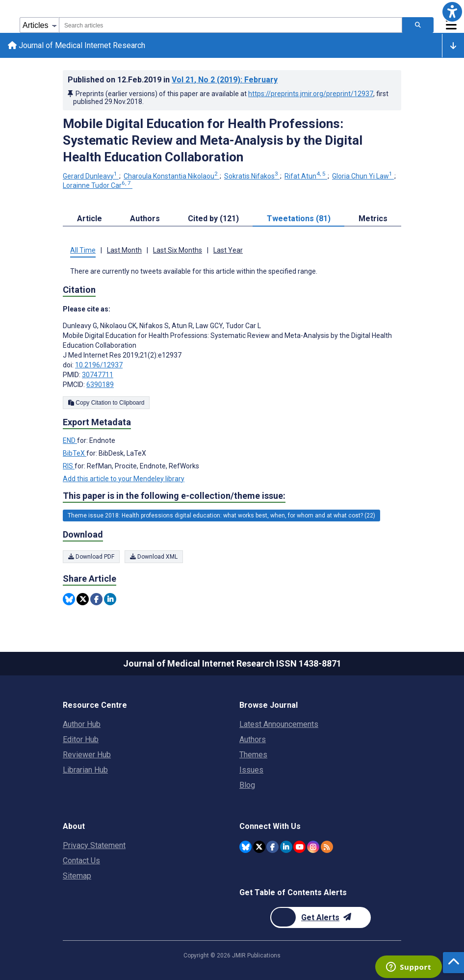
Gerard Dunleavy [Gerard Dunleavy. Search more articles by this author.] (91, 176)
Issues (251, 770)
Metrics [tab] (373, 219)
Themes (253, 755)
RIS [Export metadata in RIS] (69, 466)
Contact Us (81, 861)
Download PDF (91, 557)
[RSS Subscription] (327, 847)
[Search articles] (418, 25)
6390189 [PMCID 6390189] (100, 385)
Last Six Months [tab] (178, 250)
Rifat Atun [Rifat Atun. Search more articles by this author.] (306, 176)
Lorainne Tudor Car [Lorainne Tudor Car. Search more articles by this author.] (98, 185)
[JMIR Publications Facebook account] (272, 847)
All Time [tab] (83, 250)
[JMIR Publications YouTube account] (299, 847)
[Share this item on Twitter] (83, 599)
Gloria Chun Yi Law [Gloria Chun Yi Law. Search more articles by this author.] (363, 176)
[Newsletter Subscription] (321, 917)
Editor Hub (81, 739)
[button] (452, 12)
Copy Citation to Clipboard (106, 403)
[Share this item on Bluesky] (69, 599)
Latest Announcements (279, 724)
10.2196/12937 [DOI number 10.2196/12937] (99, 365)
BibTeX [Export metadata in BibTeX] (75, 453)
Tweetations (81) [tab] (299, 219)
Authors (253, 739)
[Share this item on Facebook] (96, 599)
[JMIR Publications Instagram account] (313, 847)
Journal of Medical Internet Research (77, 45)
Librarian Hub (85, 770)
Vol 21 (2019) (225, 80)
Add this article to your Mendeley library (124, 479)
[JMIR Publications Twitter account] (259, 847)
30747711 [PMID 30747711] (98, 375)
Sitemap (77, 876)
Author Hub (82, 724)
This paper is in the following (174, 496)
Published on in (173, 80)
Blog (247, 785)
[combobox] (231, 25)
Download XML (154, 557)
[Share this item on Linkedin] (110, 599)
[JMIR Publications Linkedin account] (286, 847)
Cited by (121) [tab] (213, 219)
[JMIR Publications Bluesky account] (245, 847)
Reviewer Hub (87, 755)
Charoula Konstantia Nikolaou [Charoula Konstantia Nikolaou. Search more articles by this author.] (171, 176)
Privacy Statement (94, 845)
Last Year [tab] (228, 250)
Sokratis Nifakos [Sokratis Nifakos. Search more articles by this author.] (252, 176)
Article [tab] (90, 219)
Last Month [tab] (124, 250)
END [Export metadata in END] (70, 440)
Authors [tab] (145, 219)
